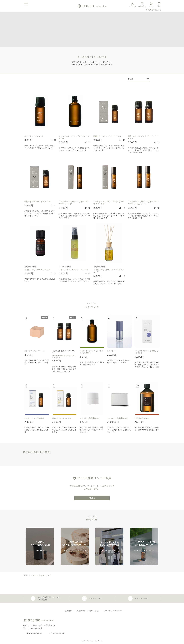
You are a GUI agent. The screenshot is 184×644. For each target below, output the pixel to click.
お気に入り (142, 4)
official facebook (34, 633)
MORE (92, 498)
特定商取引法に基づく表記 (88, 611)
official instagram (57, 633)
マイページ (133, 4)
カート (151, 4)
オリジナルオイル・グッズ (41, 575)
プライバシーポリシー (113, 611)
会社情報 (68, 611)
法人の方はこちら (154, 10)
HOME (26, 575)
